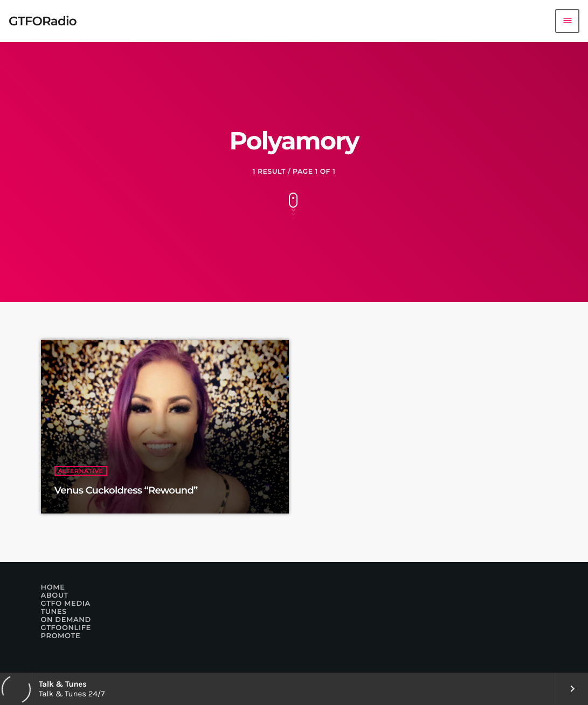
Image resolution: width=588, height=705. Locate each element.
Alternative (81, 471)
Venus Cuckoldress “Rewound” (126, 490)
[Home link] (43, 21)
